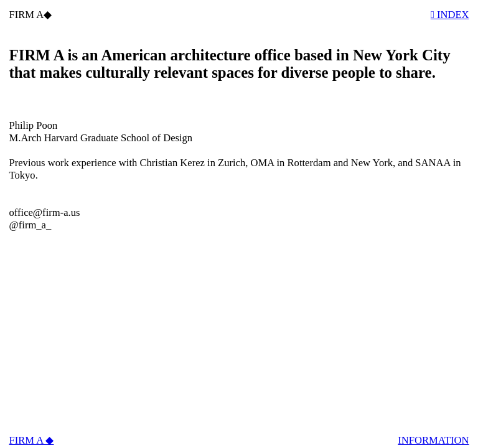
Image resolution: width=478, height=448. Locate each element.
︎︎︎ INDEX (450, 15)
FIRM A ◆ (31, 440)
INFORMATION (433, 440)
